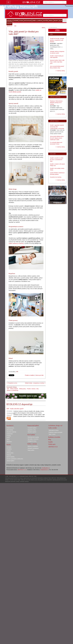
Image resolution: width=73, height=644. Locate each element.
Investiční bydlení (32, 428)
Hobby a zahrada (32, 444)
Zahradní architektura (33, 448)
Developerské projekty (33, 437)
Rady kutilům (31, 450)
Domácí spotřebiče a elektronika (15, 459)
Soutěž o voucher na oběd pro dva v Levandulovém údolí (57, 160)
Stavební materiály (11, 432)
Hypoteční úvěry (32, 430)
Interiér (8, 445)
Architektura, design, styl (55, 426)
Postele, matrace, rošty (33, 389)
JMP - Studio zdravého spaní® (15, 409)
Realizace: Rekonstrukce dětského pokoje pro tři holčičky (56, 103)
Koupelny (9, 449)
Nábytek (9, 455)
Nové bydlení (31, 435)
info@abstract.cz (44, 470)
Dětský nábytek (14, 389)
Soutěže (50, 442)
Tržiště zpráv (52, 444)
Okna (8, 440)
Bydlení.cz (9, 26)
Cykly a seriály (52, 428)
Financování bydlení (33, 426)
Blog (50, 439)
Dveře (8, 438)
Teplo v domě (52, 434)
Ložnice (9, 451)
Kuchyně (9, 447)
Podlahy (9, 436)
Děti (8, 389)
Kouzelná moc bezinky (56, 177)
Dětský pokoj (22, 389)
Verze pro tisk (39, 375)
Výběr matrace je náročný (16, 243)
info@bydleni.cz (46, 468)
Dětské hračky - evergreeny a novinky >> (35, 383)
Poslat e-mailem (30, 375)
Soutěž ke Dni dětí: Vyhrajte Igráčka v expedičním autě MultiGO (57, 40)
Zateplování (10, 434)
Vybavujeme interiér (54, 430)
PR (17, 372)
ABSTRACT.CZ (53, 447)
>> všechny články (60, 71)
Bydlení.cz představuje (13, 390)
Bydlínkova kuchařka (54, 437)
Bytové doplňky (11, 457)
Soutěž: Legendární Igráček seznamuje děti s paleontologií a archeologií (57, 127)
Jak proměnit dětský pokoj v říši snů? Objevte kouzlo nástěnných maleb (57, 138)
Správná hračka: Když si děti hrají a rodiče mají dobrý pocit (57, 62)
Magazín (53, 154)
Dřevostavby (10, 430)
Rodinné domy (10, 428)
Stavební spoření (32, 432)
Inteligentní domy (32, 441)
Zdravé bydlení (11, 461)
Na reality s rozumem (33, 439)
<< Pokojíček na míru (12, 383)
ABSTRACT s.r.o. (22, 470)
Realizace (9, 442)
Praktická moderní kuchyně (55, 432)
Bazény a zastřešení (33, 446)
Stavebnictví (10, 426)
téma (43, 28)
